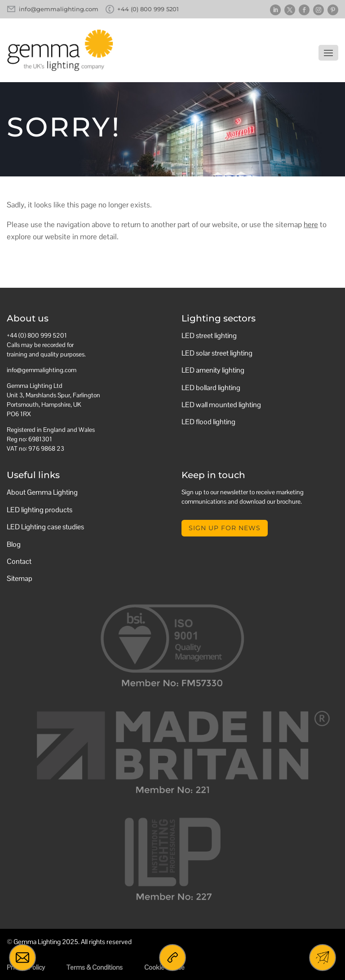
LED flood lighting (208, 422)
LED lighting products (40, 510)
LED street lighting (209, 336)
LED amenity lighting (213, 370)
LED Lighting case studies (45, 527)
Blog (14, 544)
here (311, 224)
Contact (19, 561)
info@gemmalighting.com (59, 9)
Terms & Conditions (95, 967)
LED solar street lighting (217, 353)
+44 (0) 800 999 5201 (148, 9)
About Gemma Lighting (42, 492)
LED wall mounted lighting (221, 405)
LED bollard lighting (211, 388)
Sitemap (20, 578)
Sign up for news (225, 528)
